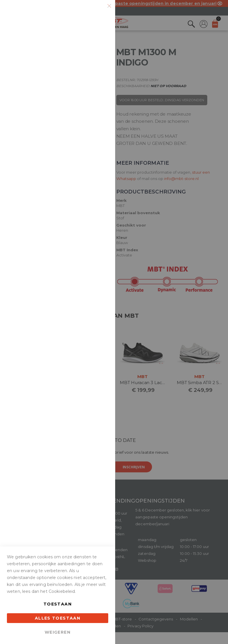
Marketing (99, 91)
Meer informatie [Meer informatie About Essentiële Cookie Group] (93, 67)
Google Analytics (99, 184)
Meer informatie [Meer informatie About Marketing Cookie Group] (93, 160)
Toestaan (58, 604)
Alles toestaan (58, 618)
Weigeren (58, 632)
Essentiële (99, 11)
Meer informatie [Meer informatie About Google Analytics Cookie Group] (93, 232)
